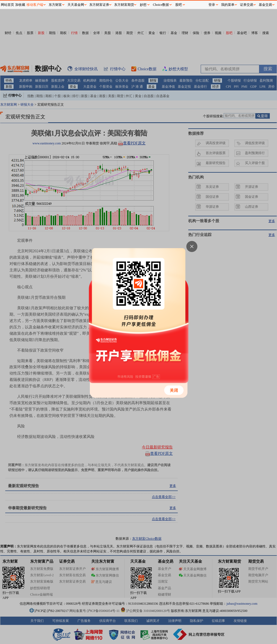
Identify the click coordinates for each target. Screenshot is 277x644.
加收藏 (20, 5)
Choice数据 (161, 5)
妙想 (143, 5)
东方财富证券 (99, 5)
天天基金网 (76, 5)
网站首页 (7, 5)
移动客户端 (35, 5)
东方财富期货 (124, 5)
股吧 (179, 5)
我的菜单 (228, 5)
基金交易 (265, 5)
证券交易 (247, 5)
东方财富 (55, 5)
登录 (212, 5)
